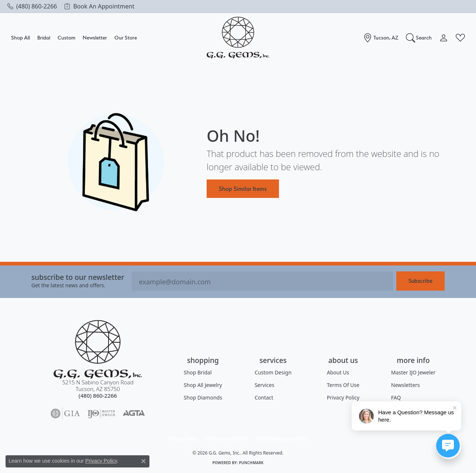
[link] (32, 6)
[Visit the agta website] (134, 414)
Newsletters (406, 385)
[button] (419, 38)
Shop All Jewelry (203, 385)
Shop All (20, 37)
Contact (264, 397)
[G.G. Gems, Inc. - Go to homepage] (98, 349)
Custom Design (273, 372)
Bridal (44, 37)
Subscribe (420, 281)
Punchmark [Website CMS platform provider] (251, 463)
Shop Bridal (198, 372)
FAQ (396, 397)
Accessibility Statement (282, 439)
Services (264, 385)
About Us (338, 372)
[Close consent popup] (144, 461)
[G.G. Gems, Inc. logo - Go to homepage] (238, 38)
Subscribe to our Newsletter (78, 277)
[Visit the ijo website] (101, 414)
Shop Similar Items (243, 189)
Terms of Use (343, 385)
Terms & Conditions (227, 439)
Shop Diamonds (203, 397)
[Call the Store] (98, 395)
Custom (66, 37)
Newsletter (95, 37)
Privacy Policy (343, 397)
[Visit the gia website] (65, 414)
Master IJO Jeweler (413, 372)
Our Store (126, 37)
